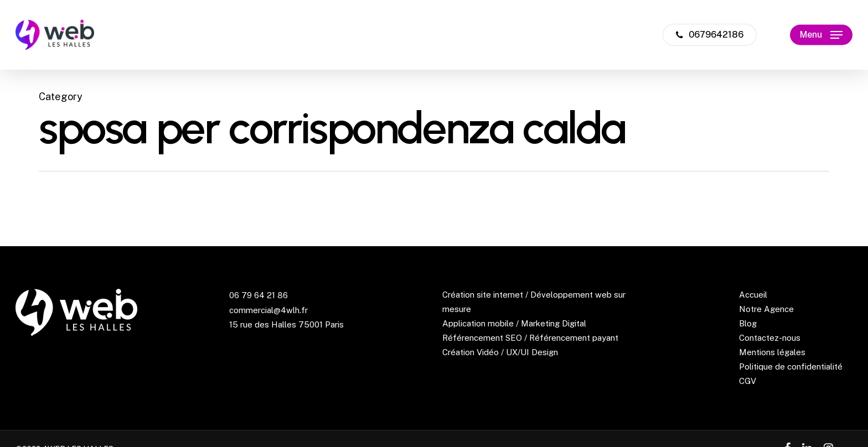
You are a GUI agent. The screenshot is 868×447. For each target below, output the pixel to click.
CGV (748, 381)
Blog (748, 323)
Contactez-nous (770, 338)
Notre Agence (766, 309)
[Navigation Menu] (821, 35)
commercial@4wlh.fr (268, 310)
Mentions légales (772, 352)
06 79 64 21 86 (259, 295)
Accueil (753, 295)
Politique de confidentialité (791, 367)
